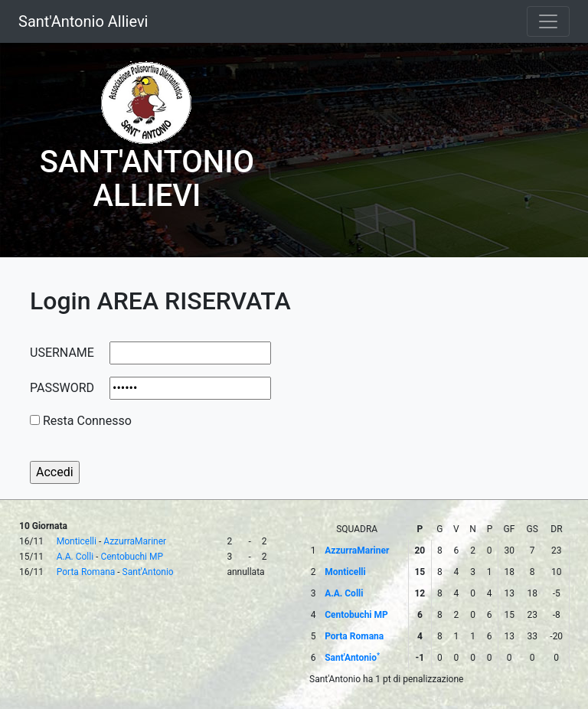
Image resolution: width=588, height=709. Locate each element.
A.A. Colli (75, 557)
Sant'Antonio (148, 572)
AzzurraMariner (135, 541)
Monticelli (77, 541)
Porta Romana (86, 572)
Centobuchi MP (132, 557)
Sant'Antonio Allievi (83, 21)
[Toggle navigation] (548, 21)
